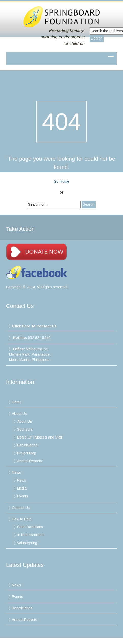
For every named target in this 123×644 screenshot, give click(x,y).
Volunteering (27, 543)
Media (22, 488)
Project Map (27, 453)
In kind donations (31, 535)
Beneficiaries (27, 445)
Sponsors (25, 429)
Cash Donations (30, 527)
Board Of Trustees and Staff (40, 437)
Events (23, 496)
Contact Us (21, 508)
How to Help (22, 519)
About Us (19, 414)
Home (17, 402)
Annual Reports (30, 461)
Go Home (61, 181)
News (17, 472)
